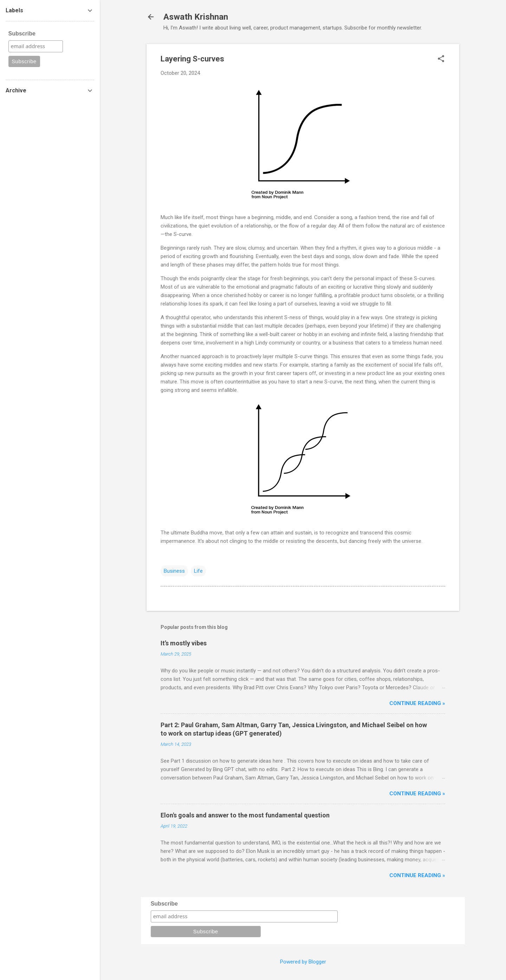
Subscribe (164, 904)
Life (198, 571)
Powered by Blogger (303, 962)
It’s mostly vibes (184, 643)
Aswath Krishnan (196, 17)
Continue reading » (417, 703)
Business (174, 571)
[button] (441, 59)
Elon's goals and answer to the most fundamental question (245, 815)
